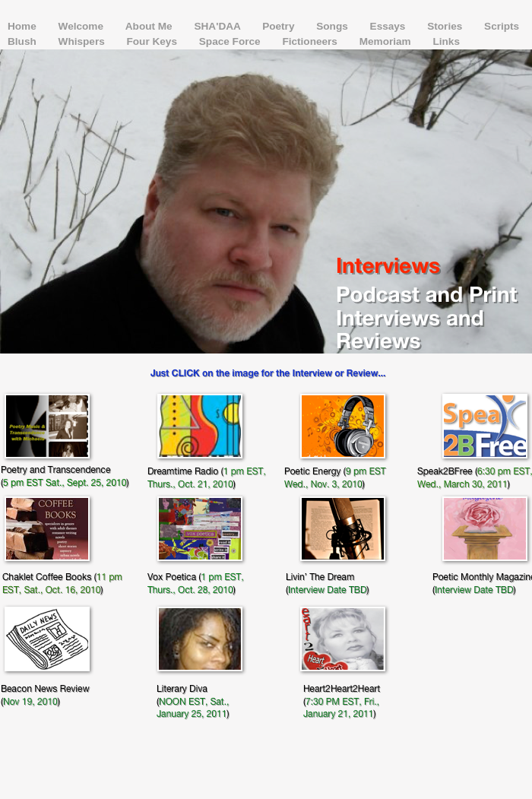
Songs (333, 26)
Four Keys (154, 41)
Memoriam (387, 41)
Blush (24, 41)
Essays (389, 26)
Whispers (83, 41)
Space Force (231, 41)
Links (446, 41)
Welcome (82, 26)
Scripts (502, 26)
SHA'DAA (218, 26)
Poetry (280, 26)
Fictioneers (311, 41)
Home (24, 26)
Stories (446, 26)
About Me (150, 26)
